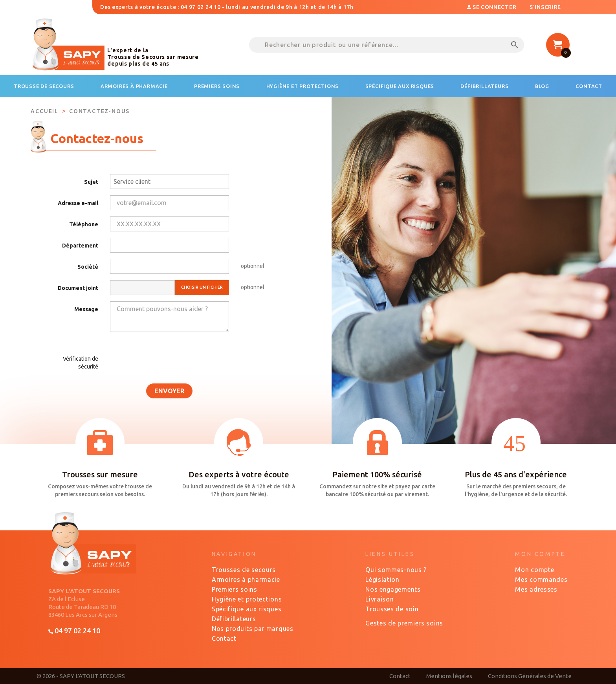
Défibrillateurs (234, 619)
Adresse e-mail (78, 203)
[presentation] (163, 360)
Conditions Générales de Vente (530, 676)
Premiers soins (235, 589)
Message (86, 309)
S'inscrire (545, 7)
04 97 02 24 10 (74, 631)
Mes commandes (541, 579)
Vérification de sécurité (81, 363)
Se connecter (492, 7)
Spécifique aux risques (247, 609)
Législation (382, 579)
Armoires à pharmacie (246, 579)
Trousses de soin (392, 609)
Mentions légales (449, 676)
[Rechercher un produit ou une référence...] (387, 45)
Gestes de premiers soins (404, 623)
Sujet (91, 182)
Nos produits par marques (253, 629)
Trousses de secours (244, 570)
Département (80, 246)
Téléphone (84, 224)
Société (88, 267)
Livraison (379, 599)
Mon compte (534, 570)
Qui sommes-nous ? (396, 570)
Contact (224, 638)
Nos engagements (393, 589)
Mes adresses (536, 589)
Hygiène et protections (247, 599)
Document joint (78, 288)
